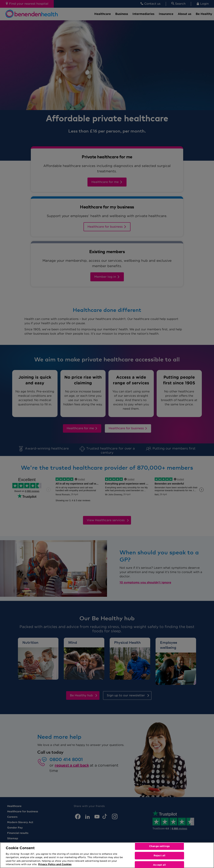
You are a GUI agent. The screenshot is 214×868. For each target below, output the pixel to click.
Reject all (159, 856)
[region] (107, 855)
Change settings (159, 846)
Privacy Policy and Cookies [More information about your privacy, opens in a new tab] (55, 864)
